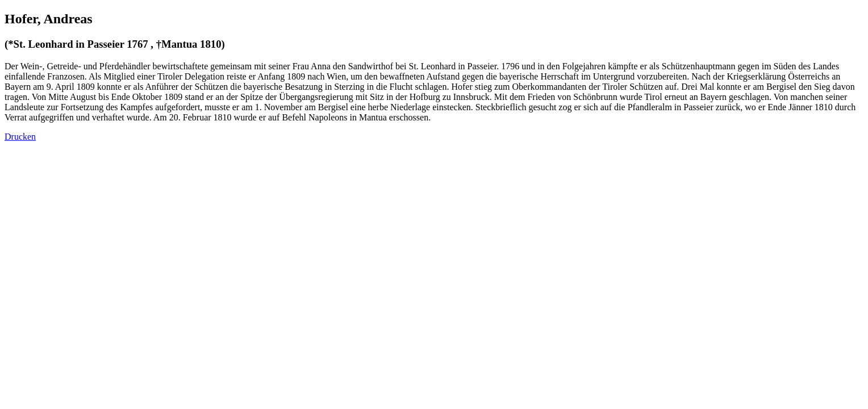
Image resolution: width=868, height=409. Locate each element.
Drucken (20, 137)
